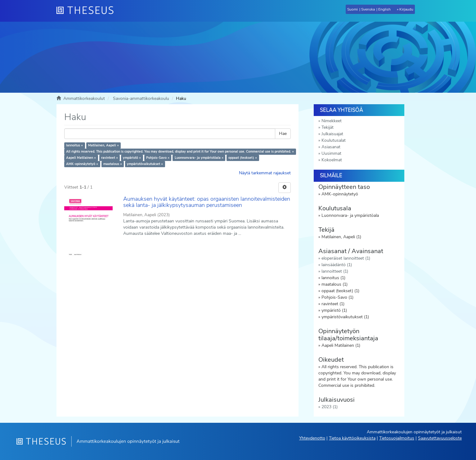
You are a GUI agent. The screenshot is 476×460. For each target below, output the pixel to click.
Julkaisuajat (332, 134)
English (384, 9)
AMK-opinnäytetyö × (82, 164)
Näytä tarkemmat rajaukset (265, 173)
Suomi (353, 9)
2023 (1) (330, 407)
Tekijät (328, 127)
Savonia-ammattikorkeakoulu (141, 98)
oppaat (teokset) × (243, 158)
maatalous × (113, 164)
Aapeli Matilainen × (81, 158)
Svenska (368, 9)
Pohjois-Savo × (158, 158)
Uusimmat (331, 153)
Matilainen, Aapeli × (103, 145)
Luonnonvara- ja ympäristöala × (199, 158)
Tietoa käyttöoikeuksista (352, 438)
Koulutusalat (334, 140)
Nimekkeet (332, 121)
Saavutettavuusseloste (440, 438)
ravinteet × (110, 158)
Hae (283, 134)
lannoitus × (74, 145)
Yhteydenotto (312, 438)
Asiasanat (331, 147)
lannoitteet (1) (335, 271)
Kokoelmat (332, 160)
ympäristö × (132, 158)
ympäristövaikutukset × (145, 164)
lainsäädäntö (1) (337, 265)
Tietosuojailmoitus (397, 438)
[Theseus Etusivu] (88, 11)
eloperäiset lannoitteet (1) (346, 258)
